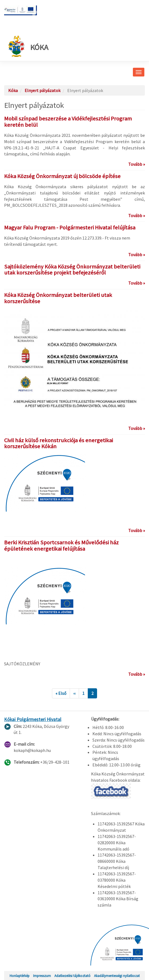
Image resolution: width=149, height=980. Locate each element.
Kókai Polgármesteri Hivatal (33, 719)
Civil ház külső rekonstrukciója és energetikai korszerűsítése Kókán (59, 443)
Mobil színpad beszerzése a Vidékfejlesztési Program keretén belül (68, 122)
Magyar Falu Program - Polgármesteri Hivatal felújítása (70, 228)
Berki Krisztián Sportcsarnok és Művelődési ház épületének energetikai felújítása (61, 546)
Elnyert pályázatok (43, 90)
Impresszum (42, 976)
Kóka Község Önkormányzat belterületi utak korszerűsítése (58, 298)
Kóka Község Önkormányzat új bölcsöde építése (62, 176)
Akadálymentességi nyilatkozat (117, 976)
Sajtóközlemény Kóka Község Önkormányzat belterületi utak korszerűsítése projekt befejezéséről (72, 270)
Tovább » (137, 164)
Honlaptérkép (20, 976)
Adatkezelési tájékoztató (72, 976)
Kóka (28, 46)
